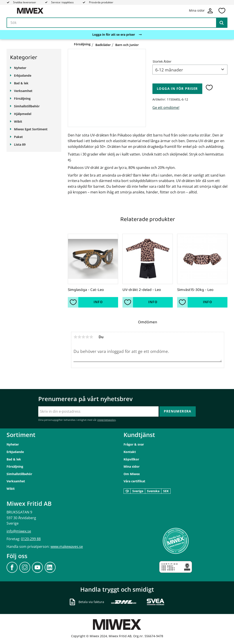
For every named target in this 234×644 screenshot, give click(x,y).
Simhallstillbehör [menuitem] (27, 106)
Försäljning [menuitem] (22, 98)
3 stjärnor (83, 337)
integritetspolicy (107, 420)
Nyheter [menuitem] (20, 68)
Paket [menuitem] (18, 137)
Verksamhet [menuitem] (23, 91)
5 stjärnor (91, 337)
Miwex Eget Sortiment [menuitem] (31, 129)
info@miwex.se (19, 531)
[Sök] (222, 23)
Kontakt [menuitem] (130, 452)
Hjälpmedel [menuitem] (23, 114)
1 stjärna (75, 337)
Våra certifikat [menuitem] (134, 481)
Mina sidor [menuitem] (132, 466)
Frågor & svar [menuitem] (134, 444)
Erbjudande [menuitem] (23, 75)
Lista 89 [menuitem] (20, 144)
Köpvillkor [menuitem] (131, 459)
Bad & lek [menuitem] (21, 83)
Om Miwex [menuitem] (132, 474)
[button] (222, 11)
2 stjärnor (79, 337)
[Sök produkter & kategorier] (117, 23)
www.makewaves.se (67, 547)
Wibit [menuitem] (18, 121)
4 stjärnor (87, 337)
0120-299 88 (31, 539)
